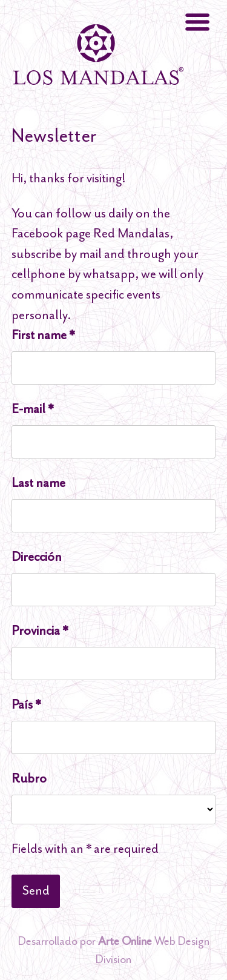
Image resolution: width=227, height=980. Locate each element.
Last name (38, 483)
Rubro (29, 778)
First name (43, 335)
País (26, 704)
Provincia (40, 631)
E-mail (32, 409)
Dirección (37, 557)
